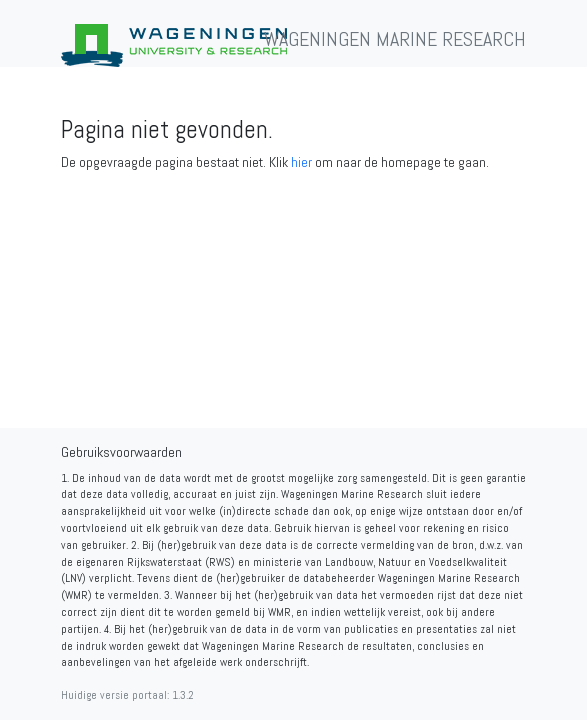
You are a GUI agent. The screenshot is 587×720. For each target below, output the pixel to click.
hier (301, 162)
